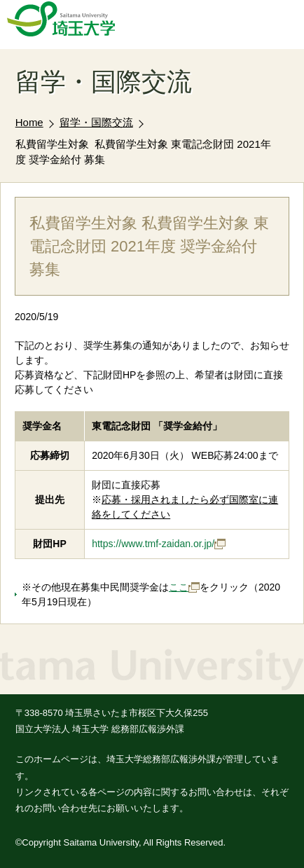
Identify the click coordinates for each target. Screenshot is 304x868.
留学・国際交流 (96, 122)
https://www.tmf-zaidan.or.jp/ (159, 544)
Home (29, 122)
